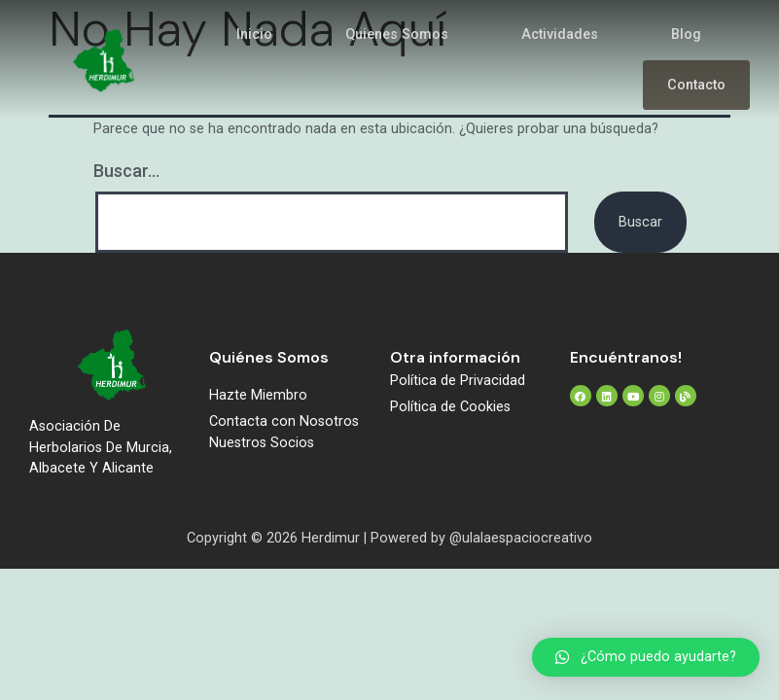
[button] (646, 657)
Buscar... (126, 171)
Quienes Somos (397, 35)
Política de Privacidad (458, 381)
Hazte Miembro (258, 395)
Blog (686, 35)
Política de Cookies (450, 407)
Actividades (560, 35)
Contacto (696, 85)
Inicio (254, 35)
